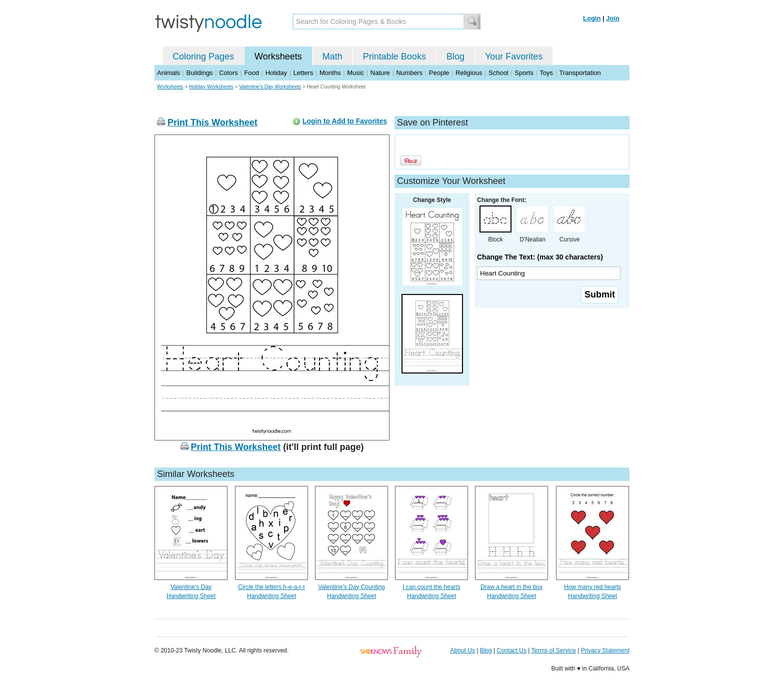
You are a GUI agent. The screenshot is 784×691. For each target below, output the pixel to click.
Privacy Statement (605, 650)
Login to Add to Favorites (345, 121)
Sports (524, 73)
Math (332, 56)
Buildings (200, 73)
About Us (463, 650)
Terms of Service (553, 650)
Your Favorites (514, 56)
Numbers (409, 73)
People (439, 73)
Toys (546, 73)
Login (592, 18)
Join (613, 18)
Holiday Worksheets (211, 87)
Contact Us (512, 650)
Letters (303, 73)
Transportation (580, 73)
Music (355, 73)
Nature (380, 73)
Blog (455, 56)
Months (330, 73)
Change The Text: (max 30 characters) (540, 257)
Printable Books (394, 56)
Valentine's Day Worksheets (270, 87)
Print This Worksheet (212, 122)
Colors (228, 73)
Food (251, 73)
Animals (168, 73)
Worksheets (278, 56)
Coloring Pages (203, 56)
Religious (469, 73)
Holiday (276, 73)
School (498, 73)
